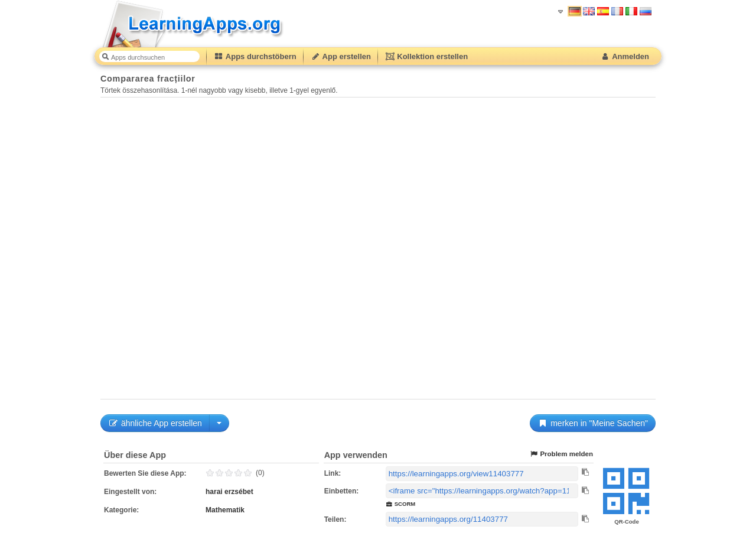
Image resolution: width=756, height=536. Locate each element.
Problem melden (561, 454)
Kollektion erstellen (426, 56)
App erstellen (341, 56)
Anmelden (625, 56)
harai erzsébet (229, 492)
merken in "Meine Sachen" (593, 423)
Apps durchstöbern (255, 56)
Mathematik (225, 510)
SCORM (401, 504)
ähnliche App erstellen (155, 423)
